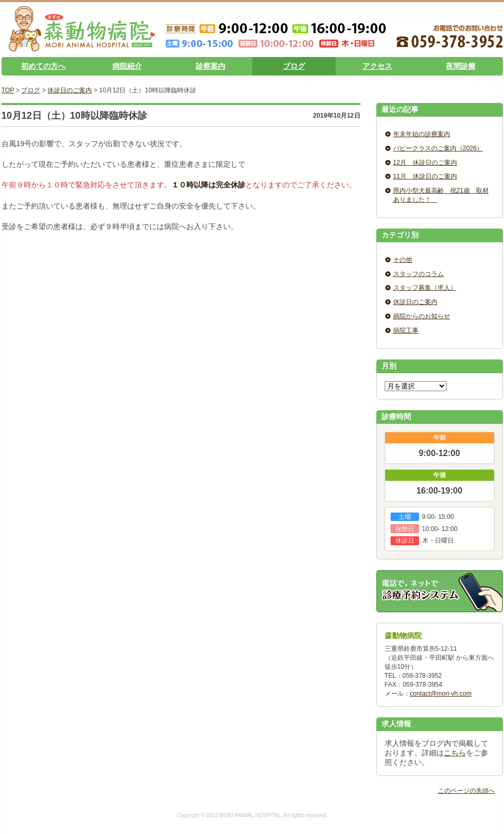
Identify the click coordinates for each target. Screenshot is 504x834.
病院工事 (406, 330)
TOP (8, 90)
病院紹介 (127, 66)
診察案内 (211, 66)
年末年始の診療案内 (422, 134)
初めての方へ (43, 66)
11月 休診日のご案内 (425, 176)
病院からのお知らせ (422, 316)
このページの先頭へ (467, 791)
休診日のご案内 (70, 90)
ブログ (294, 66)
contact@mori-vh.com (441, 694)
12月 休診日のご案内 (425, 163)
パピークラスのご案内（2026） (438, 148)
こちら (455, 753)
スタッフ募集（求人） (425, 288)
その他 (403, 260)
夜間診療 (461, 66)
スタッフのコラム (419, 274)
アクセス (377, 66)
